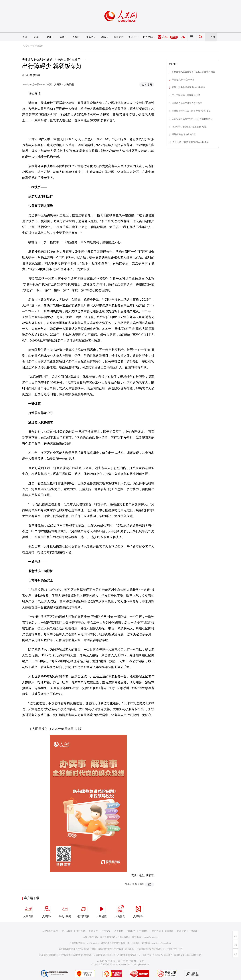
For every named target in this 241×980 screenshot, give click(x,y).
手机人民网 (65, 911)
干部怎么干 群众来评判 (183, 80)
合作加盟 (119, 931)
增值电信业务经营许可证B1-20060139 (116, 949)
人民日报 (28, 911)
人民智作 (138, 911)
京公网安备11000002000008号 (188, 955)
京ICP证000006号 (164, 955)
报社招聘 (81, 931)
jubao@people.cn (150, 937)
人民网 (26, 46)
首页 (25, 37)
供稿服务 (131, 931)
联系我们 (194, 931)
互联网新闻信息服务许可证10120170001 (77, 949)
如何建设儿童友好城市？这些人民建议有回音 (194, 72)
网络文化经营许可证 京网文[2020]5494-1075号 (98, 955)
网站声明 (156, 931)
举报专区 (119, 37)
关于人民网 (67, 931)
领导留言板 (38, 46)
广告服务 (106, 931)
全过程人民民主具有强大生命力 (187, 103)
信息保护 (181, 931)
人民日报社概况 (50, 931)
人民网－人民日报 (64, 84)
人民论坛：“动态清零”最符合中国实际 (191, 142)
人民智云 (120, 911)
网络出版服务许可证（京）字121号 (138, 955)
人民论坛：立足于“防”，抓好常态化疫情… (192, 119)
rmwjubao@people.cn (162, 943)
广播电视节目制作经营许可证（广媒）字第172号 (160, 949)
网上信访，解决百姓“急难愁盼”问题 (189, 127)
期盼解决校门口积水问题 (184, 134)
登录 (213, 37)
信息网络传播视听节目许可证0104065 (57, 955)
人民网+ (47, 911)
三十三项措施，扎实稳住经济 (186, 95)
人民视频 (102, 911)
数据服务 (144, 931)
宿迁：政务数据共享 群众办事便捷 (188, 87)
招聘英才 (93, 931)
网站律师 (169, 931)
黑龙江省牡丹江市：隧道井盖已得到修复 (191, 111)
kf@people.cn (93, 943)
